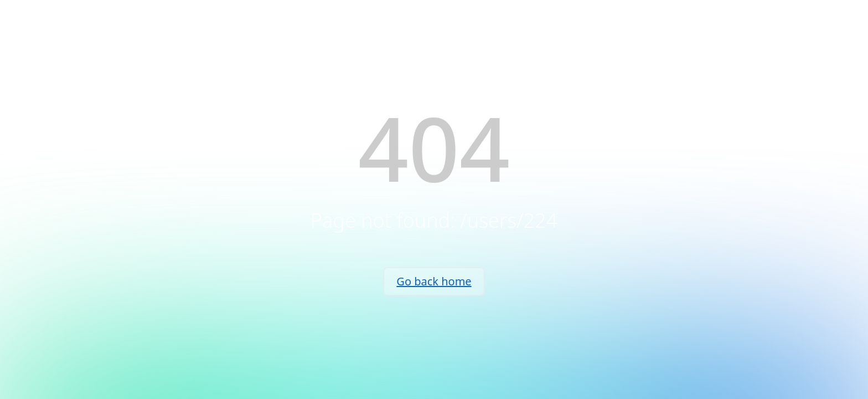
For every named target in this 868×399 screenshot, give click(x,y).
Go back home (434, 281)
